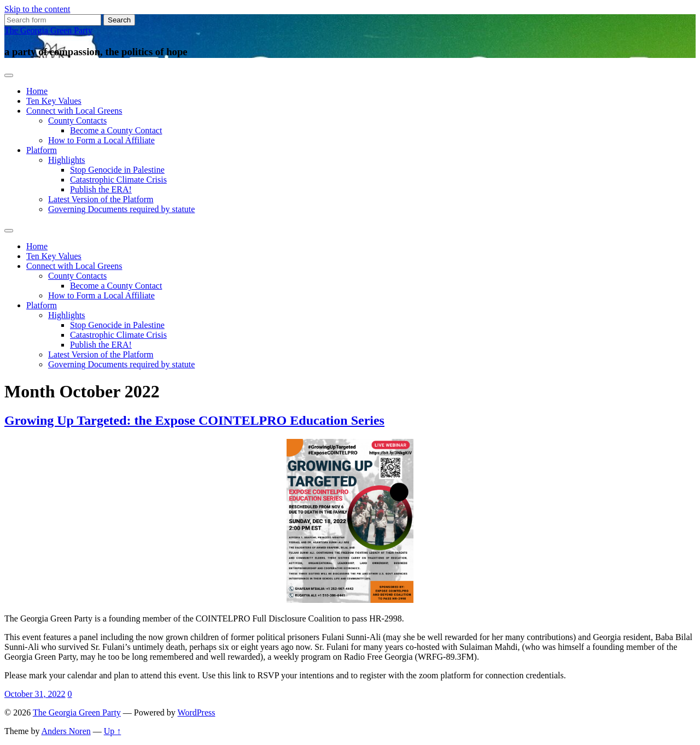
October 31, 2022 (35, 694)
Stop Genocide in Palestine (117, 170)
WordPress (197, 712)
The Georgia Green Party (48, 30)
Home (37, 91)
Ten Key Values (54, 101)
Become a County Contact (116, 130)
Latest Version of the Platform (101, 199)
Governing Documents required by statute (121, 209)
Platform (42, 150)
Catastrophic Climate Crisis (118, 180)
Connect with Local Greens (74, 111)
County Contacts (77, 121)
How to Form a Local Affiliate (101, 140)
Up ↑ (113, 731)
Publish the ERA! (101, 189)
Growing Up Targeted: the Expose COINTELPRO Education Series (194, 420)
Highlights (67, 160)
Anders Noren (66, 731)
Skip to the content (37, 9)
